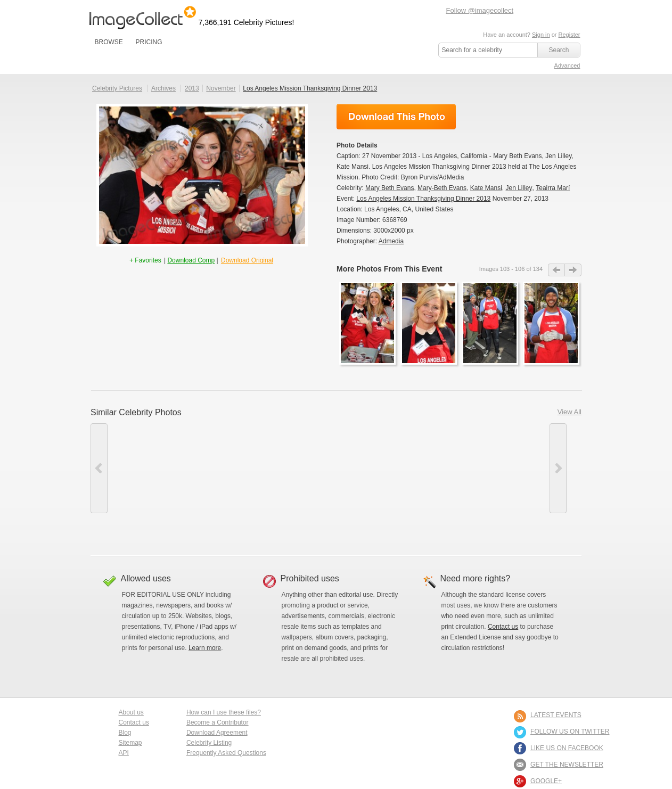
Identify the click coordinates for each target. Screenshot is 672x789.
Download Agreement (217, 733)
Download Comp (191, 260)
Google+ (546, 781)
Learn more (205, 648)
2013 (192, 88)
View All (569, 412)
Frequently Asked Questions (226, 753)
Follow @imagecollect (480, 10)
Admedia (391, 241)
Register (569, 35)
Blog (125, 733)
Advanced (567, 65)
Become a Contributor (218, 722)
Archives (163, 88)
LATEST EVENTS (556, 715)
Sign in (541, 35)
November (221, 88)
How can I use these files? (224, 712)
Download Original (247, 260)
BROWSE (109, 42)
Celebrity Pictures (117, 88)
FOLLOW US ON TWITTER (570, 732)
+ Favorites (146, 260)
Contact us (503, 627)
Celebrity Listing (209, 743)
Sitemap (130, 743)
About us (131, 712)
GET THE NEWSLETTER (567, 765)
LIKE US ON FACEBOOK (567, 748)
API (124, 753)
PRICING (149, 42)
